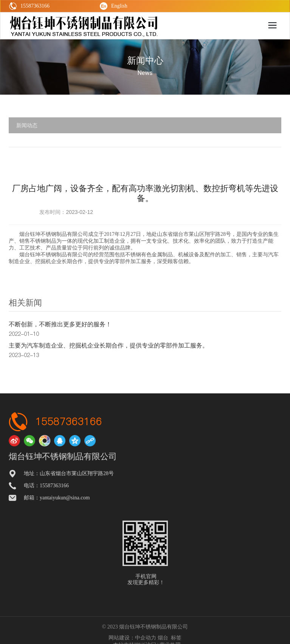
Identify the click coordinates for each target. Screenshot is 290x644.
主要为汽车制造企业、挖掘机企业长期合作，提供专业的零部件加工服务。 (109, 345)
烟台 (163, 638)
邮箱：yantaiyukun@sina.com (57, 498)
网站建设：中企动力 (132, 638)
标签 (176, 638)
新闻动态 (27, 125)
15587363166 (68, 422)
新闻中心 (145, 61)
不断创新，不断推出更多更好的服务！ (60, 324)
